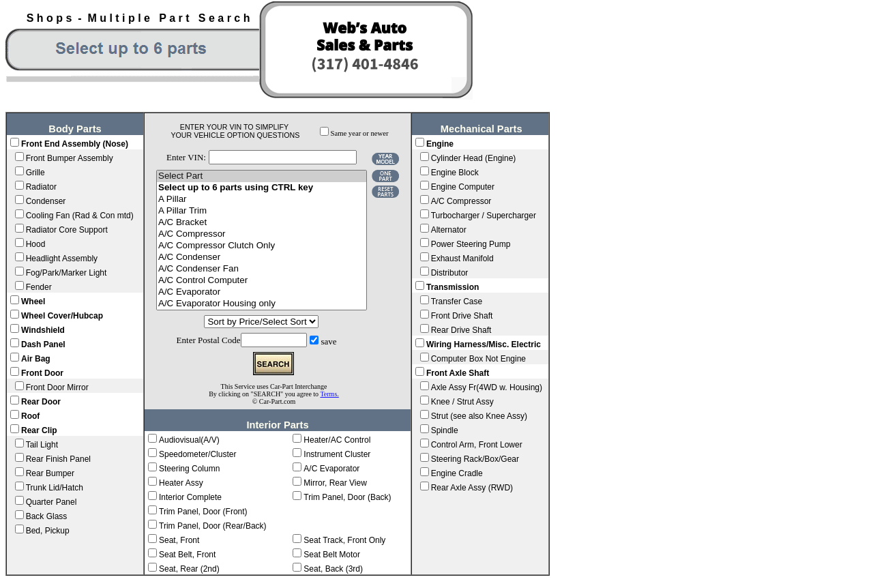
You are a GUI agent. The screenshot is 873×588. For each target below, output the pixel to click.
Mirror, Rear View (335, 483)
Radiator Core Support (67, 230)
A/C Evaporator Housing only (262, 304)
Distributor (450, 273)
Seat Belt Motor (332, 555)
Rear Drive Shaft (461, 330)
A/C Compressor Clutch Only (262, 246)
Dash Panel (43, 344)
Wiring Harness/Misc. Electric (484, 344)
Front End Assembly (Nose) (75, 144)
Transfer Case (457, 302)
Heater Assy (181, 483)
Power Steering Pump (471, 244)
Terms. (329, 394)
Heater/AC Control (337, 440)
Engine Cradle (457, 473)
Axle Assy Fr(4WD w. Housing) (487, 387)
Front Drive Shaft (462, 316)
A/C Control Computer (262, 281)
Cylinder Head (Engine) (474, 158)
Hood (36, 244)
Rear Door (41, 402)
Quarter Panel (51, 502)
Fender (39, 287)
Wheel (33, 302)
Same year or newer (360, 133)
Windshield (43, 330)
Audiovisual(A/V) (189, 440)
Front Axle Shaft (458, 373)
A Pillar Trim (262, 211)
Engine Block (455, 173)
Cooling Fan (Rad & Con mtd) (80, 216)
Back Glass (47, 516)
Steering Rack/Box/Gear (475, 459)
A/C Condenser (262, 258)
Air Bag (36, 359)
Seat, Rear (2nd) (189, 569)
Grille (35, 173)
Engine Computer (463, 187)
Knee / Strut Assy (462, 402)
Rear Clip (39, 430)
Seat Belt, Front (187, 555)
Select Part (262, 176)
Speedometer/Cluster (197, 454)
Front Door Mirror (57, 387)
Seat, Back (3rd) (333, 569)
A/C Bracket (262, 223)
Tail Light (42, 445)
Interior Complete (190, 497)
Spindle (445, 430)
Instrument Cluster (337, 454)
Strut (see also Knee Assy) (479, 416)
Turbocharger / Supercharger (484, 216)
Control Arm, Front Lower (477, 445)
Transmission (453, 287)
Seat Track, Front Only (344, 540)
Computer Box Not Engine (478, 359)
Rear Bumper (50, 473)
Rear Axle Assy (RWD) (472, 488)
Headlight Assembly (62, 259)
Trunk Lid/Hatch (55, 488)
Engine (440, 144)
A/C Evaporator (262, 292)
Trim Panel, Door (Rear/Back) (213, 526)
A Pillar (262, 200)
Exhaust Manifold (462, 259)
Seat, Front (179, 540)
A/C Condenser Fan (262, 269)
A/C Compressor (262, 234)
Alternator (449, 230)
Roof (30, 416)
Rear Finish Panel (58, 459)
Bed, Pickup (48, 531)
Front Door (42, 373)
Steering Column (189, 469)
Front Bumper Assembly (70, 158)
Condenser (46, 201)
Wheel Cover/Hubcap (62, 316)
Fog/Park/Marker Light (66, 273)
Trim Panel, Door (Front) (203, 512)
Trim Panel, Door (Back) (347, 497)
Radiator (41, 187)
